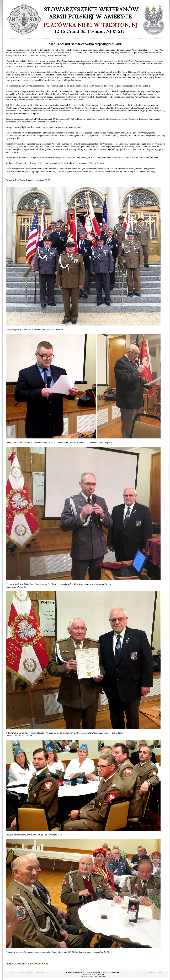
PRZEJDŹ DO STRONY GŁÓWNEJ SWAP (27, 964)
